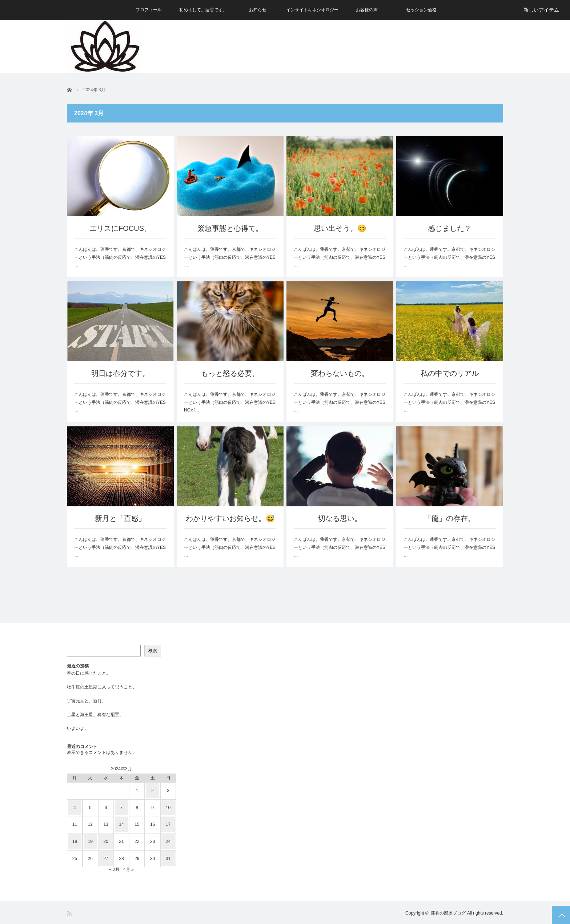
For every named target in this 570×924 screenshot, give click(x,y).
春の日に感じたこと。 (89, 673)
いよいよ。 (78, 728)
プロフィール (149, 10)
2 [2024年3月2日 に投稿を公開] (152, 791)
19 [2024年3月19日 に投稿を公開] (90, 841)
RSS (70, 914)
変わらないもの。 (340, 372)
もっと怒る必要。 (230, 372)
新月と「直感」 (120, 517)
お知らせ (258, 10)
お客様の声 (367, 10)
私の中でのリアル (450, 372)
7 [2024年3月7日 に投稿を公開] (122, 808)
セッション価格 (421, 10)
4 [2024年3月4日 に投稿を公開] (75, 808)
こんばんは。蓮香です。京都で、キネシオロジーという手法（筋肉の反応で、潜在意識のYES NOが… (230, 402)
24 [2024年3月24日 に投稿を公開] (168, 841)
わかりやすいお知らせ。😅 (230, 517)
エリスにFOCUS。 (120, 227)
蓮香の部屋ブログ (448, 913)
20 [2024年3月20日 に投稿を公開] (106, 841)
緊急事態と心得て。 (230, 227)
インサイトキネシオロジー (312, 10)
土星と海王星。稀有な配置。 (95, 715)
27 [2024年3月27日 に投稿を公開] (106, 859)
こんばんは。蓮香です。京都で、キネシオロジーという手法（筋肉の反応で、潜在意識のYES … (120, 257)
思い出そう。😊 (340, 227)
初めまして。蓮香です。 (203, 10)
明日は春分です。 (120, 372)
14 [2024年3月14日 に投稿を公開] (121, 824)
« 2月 (114, 869)
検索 (153, 651)
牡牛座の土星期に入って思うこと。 (102, 687)
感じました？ (450, 227)
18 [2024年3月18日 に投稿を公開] (75, 841)
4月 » (129, 869)
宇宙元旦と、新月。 (87, 701)
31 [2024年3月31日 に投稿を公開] (168, 859)
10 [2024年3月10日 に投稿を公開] (168, 808)
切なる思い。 (340, 517)
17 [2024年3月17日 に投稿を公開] (168, 824)
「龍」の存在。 (450, 517)
